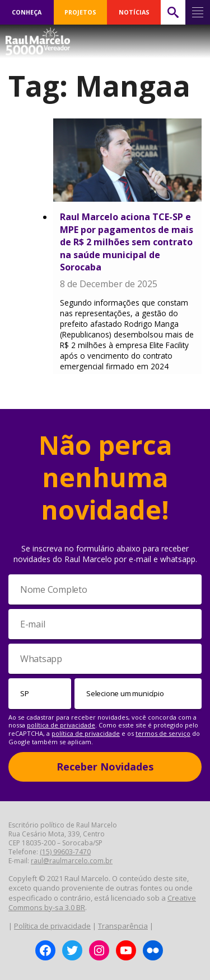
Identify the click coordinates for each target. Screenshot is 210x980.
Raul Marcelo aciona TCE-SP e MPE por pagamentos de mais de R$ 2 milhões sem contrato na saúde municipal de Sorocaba (127, 242)
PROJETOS (80, 12)
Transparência (123, 926)
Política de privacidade (52, 926)
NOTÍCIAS (134, 12)
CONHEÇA (27, 12)
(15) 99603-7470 (65, 852)
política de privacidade (61, 725)
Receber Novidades (105, 767)
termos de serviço (163, 733)
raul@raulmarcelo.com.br (72, 861)
